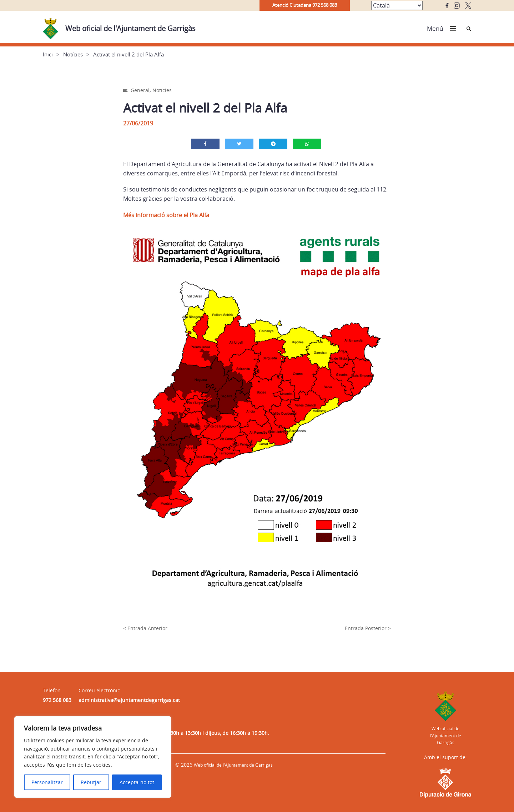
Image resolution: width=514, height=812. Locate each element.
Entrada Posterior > (368, 628)
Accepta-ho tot (137, 782)
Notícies (73, 54)
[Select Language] (397, 5)
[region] (93, 757)
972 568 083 (57, 700)
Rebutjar (91, 782)
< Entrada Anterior (145, 628)
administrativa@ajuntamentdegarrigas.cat (129, 700)
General (140, 90)
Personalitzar (47, 782)
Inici (48, 54)
